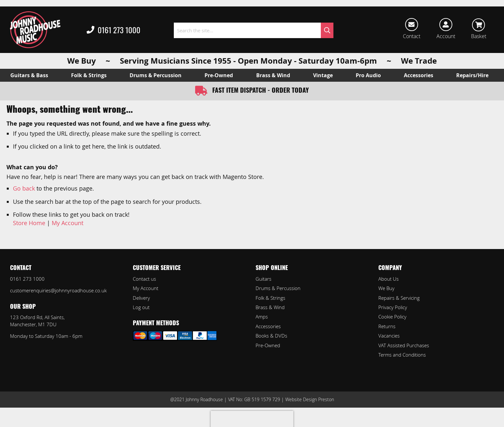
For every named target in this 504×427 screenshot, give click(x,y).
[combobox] (254, 30)
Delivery (141, 298)
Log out (141, 307)
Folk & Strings (270, 298)
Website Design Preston (310, 399)
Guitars (263, 279)
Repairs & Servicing (399, 298)
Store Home (29, 223)
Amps (262, 317)
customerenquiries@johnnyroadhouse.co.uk (58, 290)
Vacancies (389, 336)
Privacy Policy (393, 307)
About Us (388, 279)
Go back (24, 188)
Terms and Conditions (402, 355)
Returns (387, 326)
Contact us (144, 279)
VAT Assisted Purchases (404, 345)
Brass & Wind (270, 307)
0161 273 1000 (113, 30)
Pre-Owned (268, 345)
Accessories (268, 326)
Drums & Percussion (278, 288)
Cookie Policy (392, 317)
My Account (68, 223)
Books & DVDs (271, 336)
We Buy (386, 288)
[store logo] (35, 30)
